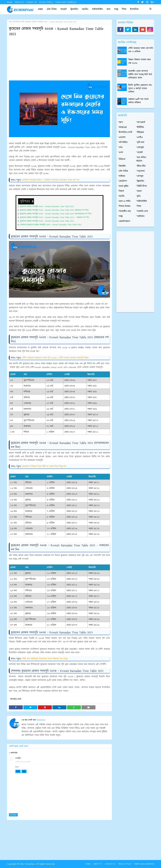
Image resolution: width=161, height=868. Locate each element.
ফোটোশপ (123, 181)
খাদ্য (121, 147)
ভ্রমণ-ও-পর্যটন (125, 201)
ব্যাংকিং (122, 196)
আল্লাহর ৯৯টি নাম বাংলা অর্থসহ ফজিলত (138, 101)
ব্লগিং (139, 196)
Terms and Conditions (66, 2)
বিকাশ (122, 191)
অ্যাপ (121, 122)
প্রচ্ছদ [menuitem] (41, 9)
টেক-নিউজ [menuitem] (52, 9)
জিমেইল (122, 166)
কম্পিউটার (123, 142)
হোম (10, 22)
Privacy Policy (46, 2)
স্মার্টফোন (141, 216)
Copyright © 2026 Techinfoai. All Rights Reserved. (31, 864)
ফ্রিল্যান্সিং (141, 181)
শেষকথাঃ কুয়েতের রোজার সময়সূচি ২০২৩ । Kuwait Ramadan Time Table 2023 (51, 225)
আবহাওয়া (123, 127)
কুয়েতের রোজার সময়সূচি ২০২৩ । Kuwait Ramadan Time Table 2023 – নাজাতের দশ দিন (55, 217)
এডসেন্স (122, 137)
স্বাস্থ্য (121, 216)
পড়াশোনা (141, 171)
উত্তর (18, 771)
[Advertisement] (59, 56)
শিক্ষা (139, 206)
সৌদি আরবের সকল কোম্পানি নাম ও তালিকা (141, 50)
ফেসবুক (140, 176)
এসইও (140, 137)
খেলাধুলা (141, 147)
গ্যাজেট (140, 152)
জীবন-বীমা (141, 166)
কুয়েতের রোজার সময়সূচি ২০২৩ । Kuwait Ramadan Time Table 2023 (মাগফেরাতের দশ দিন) (56, 214)
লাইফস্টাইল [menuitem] (97, 9)
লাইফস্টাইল (142, 201)
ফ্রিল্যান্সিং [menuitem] (74, 9)
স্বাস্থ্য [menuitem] (116, 9)
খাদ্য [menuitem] (108, 9)
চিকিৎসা (122, 159)
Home (10, 2)
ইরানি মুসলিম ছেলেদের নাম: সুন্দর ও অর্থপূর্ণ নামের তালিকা (140, 89)
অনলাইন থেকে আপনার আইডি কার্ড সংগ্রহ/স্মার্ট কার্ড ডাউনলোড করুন (140, 75)
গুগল (121, 152)
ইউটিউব (140, 127)
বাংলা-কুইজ (124, 186)
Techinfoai (40, 720)
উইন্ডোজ (140, 132)
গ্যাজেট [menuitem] (64, 9)
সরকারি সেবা (143, 211)
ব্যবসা (139, 191)
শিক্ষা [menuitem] (124, 9)
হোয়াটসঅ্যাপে (125, 221)
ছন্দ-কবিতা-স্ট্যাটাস (141, 159)
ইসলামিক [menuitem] (134, 9)
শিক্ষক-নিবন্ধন (125, 206)
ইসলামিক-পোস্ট (19, 22)
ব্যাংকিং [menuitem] (85, 9)
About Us (19, 2)
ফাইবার (122, 176)
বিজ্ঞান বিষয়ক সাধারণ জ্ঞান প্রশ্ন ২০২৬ (140, 61)
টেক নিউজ (123, 171)
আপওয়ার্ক (141, 122)
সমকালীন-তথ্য (125, 211)
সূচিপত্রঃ (25, 201)
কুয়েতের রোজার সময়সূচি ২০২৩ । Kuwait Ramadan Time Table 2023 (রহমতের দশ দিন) (54, 210)
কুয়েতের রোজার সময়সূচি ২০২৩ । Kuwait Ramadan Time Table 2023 (47, 206)
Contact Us (32, 2)
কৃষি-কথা (141, 142)
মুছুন (24, 771)
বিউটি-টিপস (142, 186)
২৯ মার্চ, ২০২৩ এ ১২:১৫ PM (23, 762)
